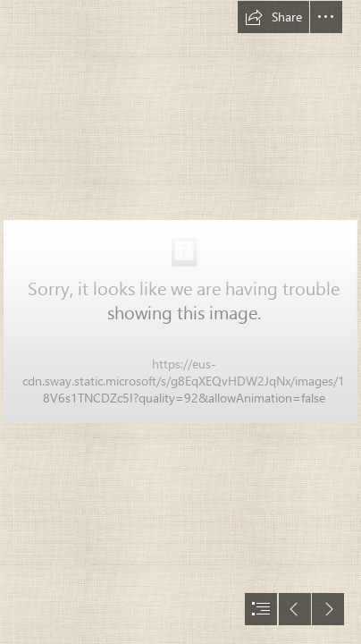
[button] (273, 17)
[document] (180, 322)
